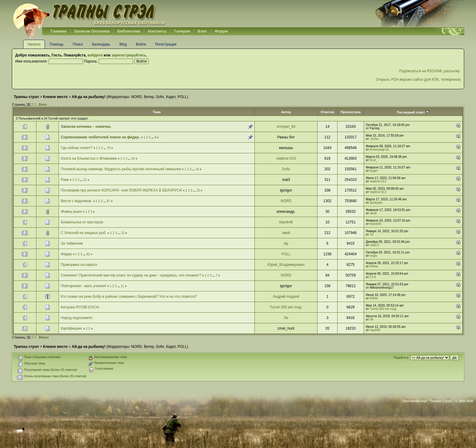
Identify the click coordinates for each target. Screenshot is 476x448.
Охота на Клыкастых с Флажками (89, 158)
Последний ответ (413, 112)
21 (85, 180)
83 (88, 254)
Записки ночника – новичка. (86, 127)
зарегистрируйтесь (129, 55)
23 (198, 190)
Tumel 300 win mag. (286, 307)
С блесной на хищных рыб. (84, 233)
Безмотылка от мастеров (82, 222)
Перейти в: (401, 358)
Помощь (56, 44)
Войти (141, 44)
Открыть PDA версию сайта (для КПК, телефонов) (418, 80)
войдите (95, 55)
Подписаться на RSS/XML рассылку (430, 71)
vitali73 (374, 245)
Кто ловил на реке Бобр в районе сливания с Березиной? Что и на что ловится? (129, 297)
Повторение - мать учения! (83, 286)
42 (133, 159)
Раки (65, 180)
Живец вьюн (71, 212)
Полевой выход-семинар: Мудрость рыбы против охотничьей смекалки (121, 169)
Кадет (171, 97)
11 (122, 286)
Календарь (101, 44)
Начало (34, 44)
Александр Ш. (380, 149)
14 (197, 169)
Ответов (327, 112)
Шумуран (376, 203)
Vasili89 (375, 330)
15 (123, 233)
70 (109, 148)
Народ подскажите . (77, 318)
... (153, 137)
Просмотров (351, 112)
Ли (372, 234)
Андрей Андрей (286, 297)
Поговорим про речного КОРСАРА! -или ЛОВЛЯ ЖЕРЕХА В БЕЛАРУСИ (121, 190)
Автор (286, 112)
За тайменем (72, 243)
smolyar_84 (286, 127)
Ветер (149, 97)
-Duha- (374, 139)
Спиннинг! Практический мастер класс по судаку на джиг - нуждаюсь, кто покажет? (131, 275)
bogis (373, 256)
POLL (182, 97)
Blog (123, 44)
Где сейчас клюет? (76, 148)
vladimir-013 (286, 158)
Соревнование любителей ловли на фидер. (101, 137)
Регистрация (166, 44)
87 (108, 201)
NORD (136, 97)
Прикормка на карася (79, 265)
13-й (373, 277)
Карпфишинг (71, 328)
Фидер (66, 254)
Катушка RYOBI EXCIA (80, 307)
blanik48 (286, 222)
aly (286, 243)
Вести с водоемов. (76, 201)
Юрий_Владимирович (286, 265)
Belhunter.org (89, 14)
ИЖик (374, 266)
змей (373, 213)
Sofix (160, 97)
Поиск (78, 44)
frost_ (374, 160)
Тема (157, 112)
